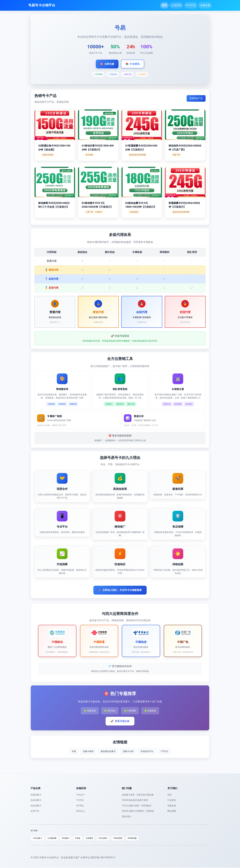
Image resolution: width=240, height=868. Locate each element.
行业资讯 (176, 5)
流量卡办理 (128, 751)
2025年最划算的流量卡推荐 (135, 800)
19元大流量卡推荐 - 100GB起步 (137, 806)
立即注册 (107, 64)
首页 (164, 5)
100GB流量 (125, 838)
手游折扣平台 (147, 751)
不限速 (82, 838)
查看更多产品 (196, 98)
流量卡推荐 (88, 751)
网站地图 (172, 811)
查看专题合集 (120, 721)
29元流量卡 (110, 838)
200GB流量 (141, 838)
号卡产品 (191, 5)
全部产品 (35, 811)
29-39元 (80, 806)
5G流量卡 (69, 838)
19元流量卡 (38, 838)
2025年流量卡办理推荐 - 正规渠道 (138, 811)
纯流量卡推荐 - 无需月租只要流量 (138, 795)
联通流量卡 (36, 795)
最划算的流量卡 (108, 751)
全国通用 (95, 838)
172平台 (164, 751)
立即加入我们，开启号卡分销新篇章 (120, 590)
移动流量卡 (36, 806)
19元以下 (81, 795)
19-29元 (80, 800)
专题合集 (205, 5)
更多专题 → (127, 816)
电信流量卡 (36, 800)
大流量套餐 (54, 838)
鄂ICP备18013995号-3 (103, 858)
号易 (74, 751)
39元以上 (81, 811)
